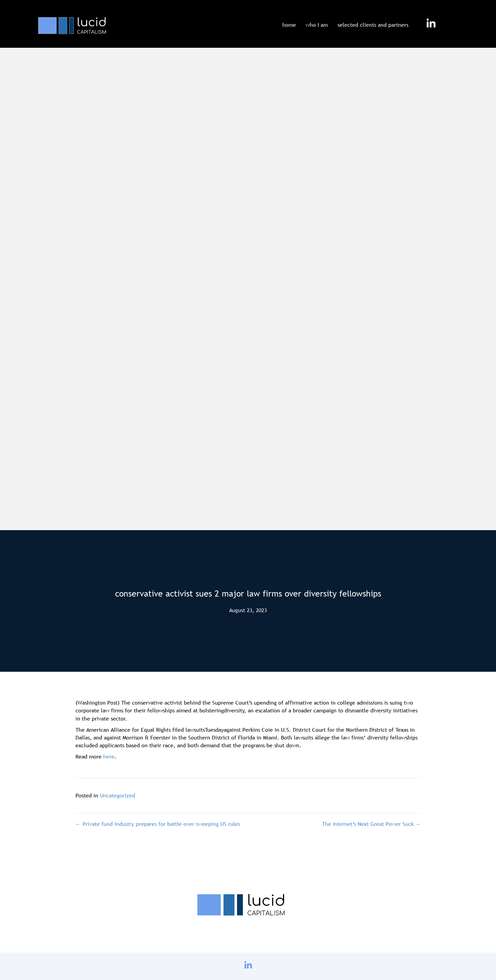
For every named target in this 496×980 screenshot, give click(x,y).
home (289, 25)
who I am (317, 25)
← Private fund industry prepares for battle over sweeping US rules (158, 824)
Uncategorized (117, 795)
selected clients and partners (373, 25)
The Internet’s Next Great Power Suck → (371, 824)
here (109, 756)
